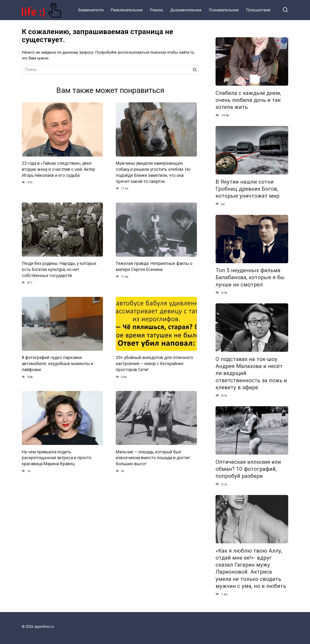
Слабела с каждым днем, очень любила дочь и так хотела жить (248, 100)
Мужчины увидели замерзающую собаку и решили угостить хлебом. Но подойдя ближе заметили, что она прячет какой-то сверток (153, 172)
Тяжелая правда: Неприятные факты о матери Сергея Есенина (154, 266)
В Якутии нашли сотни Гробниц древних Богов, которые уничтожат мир (248, 189)
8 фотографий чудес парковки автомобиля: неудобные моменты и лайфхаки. (58, 363)
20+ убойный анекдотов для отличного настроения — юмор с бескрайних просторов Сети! (154, 363)
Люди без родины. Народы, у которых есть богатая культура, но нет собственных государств (59, 269)
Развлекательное (127, 10)
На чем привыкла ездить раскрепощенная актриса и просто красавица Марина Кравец (57, 457)
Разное (156, 10)
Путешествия (258, 10)
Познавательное (224, 10)
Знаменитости (91, 10)
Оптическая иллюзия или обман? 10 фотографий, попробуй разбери (248, 469)
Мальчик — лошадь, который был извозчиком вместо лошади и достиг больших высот (153, 457)
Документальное (186, 10)
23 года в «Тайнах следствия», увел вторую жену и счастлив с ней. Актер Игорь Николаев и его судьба (58, 169)
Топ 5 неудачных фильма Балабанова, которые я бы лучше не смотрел (250, 277)
